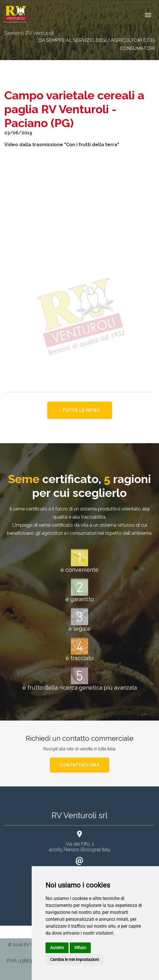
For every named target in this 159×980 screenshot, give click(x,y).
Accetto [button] (57, 948)
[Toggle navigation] (148, 14)
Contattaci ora (79, 765)
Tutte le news (80, 410)
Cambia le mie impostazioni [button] (74, 959)
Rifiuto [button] (80, 948)
